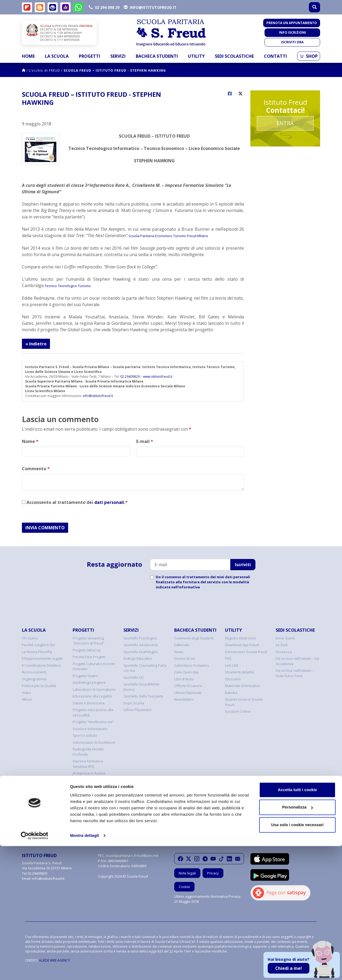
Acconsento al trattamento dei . (75, 502)
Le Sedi (282, 645)
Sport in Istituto (85, 735)
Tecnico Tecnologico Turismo (68, 286)
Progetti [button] (90, 56)
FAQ (228, 658)
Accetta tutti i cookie (298, 924)
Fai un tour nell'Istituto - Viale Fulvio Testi (294, 673)
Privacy (213, 873)
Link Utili (232, 665)
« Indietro (36, 344)
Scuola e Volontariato (90, 729)
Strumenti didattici (240, 672)
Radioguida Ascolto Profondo (88, 752)
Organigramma (34, 679)
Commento (36, 469)
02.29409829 (130, 377)
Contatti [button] (275, 56)
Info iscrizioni (292, 32)
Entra (285, 123)
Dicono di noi (185, 658)
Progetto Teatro (85, 676)
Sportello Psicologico (140, 638)
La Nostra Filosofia (37, 652)
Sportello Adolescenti (141, 645)
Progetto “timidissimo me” (93, 722)
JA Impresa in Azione (89, 773)
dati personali (109, 502)
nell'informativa (186, 587)
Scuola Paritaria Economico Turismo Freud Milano (168, 236)
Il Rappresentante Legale (42, 658)
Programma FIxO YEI (89, 780)
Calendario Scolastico (192, 665)
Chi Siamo (30, 638)
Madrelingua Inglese (89, 682)
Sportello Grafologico (141, 652)
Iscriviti (243, 565)
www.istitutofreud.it (158, 377)
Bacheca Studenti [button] (157, 56)
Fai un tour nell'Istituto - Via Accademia (297, 661)
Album (27, 699)
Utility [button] (196, 56)
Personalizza (298, 941)
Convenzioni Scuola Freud (246, 652)
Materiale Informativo (242, 686)
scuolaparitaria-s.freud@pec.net (132, 855)
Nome (30, 441)
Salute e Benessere (89, 703)
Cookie (184, 887)
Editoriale (182, 645)
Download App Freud (242, 645)
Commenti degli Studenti (194, 638)
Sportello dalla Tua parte (143, 696)
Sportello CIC (134, 677)
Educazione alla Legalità (92, 696)
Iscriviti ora (292, 42)
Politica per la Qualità (39, 686)
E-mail (145, 441)
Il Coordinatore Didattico (41, 665)
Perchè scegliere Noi (38, 645)
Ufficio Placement (137, 710)
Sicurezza (284, 652)
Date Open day (186, 672)
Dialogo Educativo (138, 658)
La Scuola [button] (57, 56)
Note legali (187, 873)
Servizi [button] (118, 56)
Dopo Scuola (134, 703)
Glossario (233, 679)
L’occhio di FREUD (44, 70)
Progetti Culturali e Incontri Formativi (94, 666)
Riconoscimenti (34, 672)
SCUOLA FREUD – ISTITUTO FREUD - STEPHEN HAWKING (115, 70)
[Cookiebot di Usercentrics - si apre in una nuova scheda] (35, 970)
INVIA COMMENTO (45, 528)
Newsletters (184, 699)
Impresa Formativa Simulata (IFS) (88, 764)
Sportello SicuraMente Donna (141, 687)
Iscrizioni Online (238, 711)
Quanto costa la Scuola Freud (244, 702)
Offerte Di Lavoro (188, 686)
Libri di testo (184, 679)
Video (27, 693)
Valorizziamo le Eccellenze (94, 742)
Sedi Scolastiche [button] (234, 56)
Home (28, 56)
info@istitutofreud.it (98, 396)
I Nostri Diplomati (188, 693)
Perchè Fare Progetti (89, 657)
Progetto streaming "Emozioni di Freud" (89, 641)
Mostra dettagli (84, 969)
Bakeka (231, 693)
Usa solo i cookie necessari (297, 959)
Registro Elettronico (241, 638)
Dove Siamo (285, 638)
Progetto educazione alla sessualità (93, 712)
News (179, 652)
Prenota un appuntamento (292, 23)
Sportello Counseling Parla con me (145, 668)
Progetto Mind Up (87, 650)
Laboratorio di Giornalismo (94, 689)
